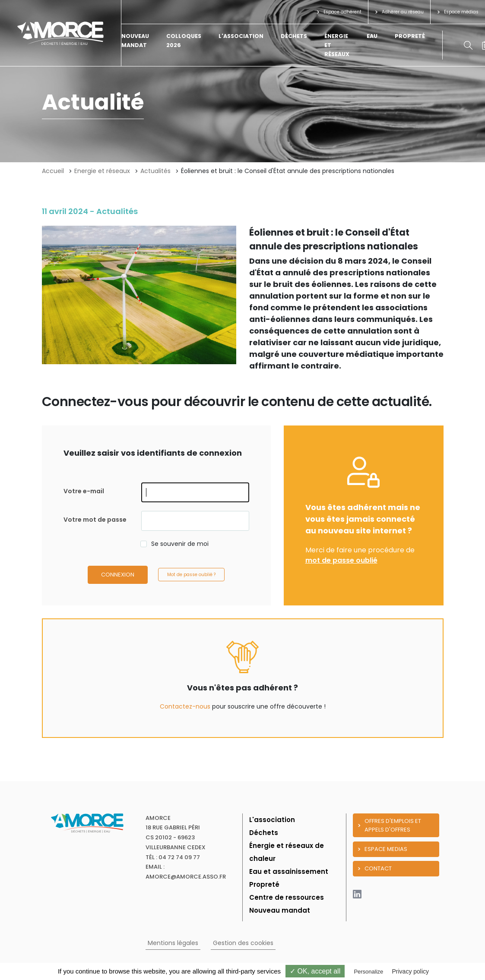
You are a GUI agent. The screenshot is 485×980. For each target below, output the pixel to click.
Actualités (155, 171)
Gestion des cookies (243, 943)
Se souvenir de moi (180, 544)
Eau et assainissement (289, 871)
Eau (372, 36)
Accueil (53, 171)
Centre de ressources (287, 897)
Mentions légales (173, 943)
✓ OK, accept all (315, 971)
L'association (241, 36)
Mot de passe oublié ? (191, 575)
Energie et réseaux (102, 171)
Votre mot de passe (95, 520)
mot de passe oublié (341, 560)
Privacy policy (410, 971)
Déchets (294, 36)
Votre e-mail (84, 491)
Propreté (410, 36)
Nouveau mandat (280, 910)
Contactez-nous (185, 706)
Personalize (368, 972)
